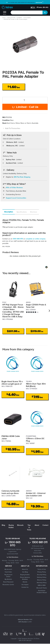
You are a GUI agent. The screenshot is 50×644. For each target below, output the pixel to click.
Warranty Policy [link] (42, 583)
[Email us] (44, 634)
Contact (45, 525)
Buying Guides (11, 526)
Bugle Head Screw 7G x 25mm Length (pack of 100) (12, 384)
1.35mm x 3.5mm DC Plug (35, 440)
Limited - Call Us (25, 107)
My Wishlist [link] (8, 579)
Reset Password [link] (8, 582)
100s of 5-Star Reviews (14, 187)
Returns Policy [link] (42, 580)
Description (9, 212)
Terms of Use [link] (42, 569)
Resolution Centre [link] (8, 584)
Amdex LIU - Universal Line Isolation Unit (36, 494)
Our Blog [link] (25, 572)
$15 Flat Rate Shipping (22, 177)
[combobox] (27, 12)
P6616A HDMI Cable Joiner (11, 437)
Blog (3, 525)
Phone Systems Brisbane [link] (25, 578)
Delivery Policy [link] (42, 577)
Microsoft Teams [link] (42, 588)
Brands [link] (25, 582)
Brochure (34, 212)
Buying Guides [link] (25, 575)
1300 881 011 (38, 542)
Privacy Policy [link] (42, 572)
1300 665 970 (18, 239)
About (37, 525)
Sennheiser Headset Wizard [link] (42, 591)
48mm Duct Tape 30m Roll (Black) (36, 385)
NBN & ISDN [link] (42, 585)
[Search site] (45, 12)
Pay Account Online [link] (8, 576)
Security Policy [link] (42, 575)
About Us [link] (25, 569)
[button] (11, 128)
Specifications (22, 212)
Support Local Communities (16, 198)
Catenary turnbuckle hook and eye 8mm (10, 492)
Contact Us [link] (25, 587)
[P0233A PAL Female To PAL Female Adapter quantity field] (25, 100)
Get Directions (13, 557)
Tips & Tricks (29, 527)
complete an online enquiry (35, 239)
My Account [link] (8, 569)
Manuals (20, 525)
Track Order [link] (8, 572)
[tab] (8, 212)
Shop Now (40, 2)
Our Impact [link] (25, 584)
